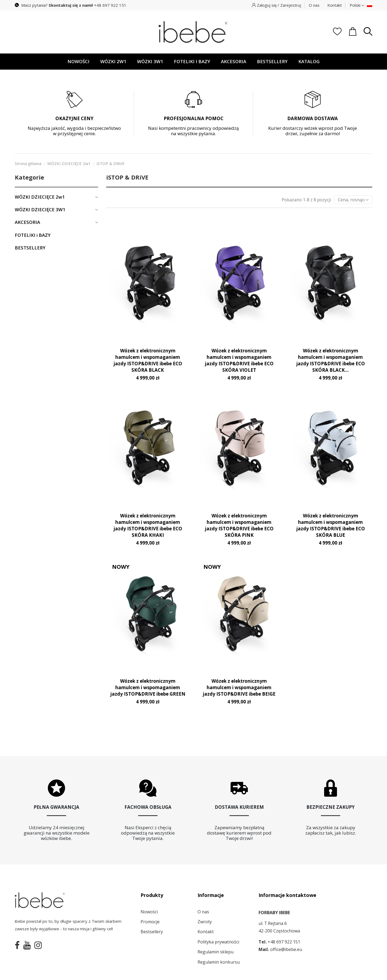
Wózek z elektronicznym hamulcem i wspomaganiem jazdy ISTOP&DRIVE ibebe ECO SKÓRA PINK (239, 525)
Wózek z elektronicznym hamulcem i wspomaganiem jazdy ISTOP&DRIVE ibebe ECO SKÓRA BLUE (331, 525)
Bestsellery (152, 932)
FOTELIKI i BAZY (33, 235)
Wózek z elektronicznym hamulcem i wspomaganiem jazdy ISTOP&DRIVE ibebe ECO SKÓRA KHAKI (148, 525)
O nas (314, 5)
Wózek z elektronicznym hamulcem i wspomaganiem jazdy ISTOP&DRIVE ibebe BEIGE (239, 687)
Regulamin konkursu (219, 962)
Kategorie (29, 177)
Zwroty (205, 922)
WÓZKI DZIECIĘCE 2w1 (40, 197)
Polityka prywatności (218, 942)
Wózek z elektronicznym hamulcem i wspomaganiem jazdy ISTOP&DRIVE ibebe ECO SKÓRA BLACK (148, 360)
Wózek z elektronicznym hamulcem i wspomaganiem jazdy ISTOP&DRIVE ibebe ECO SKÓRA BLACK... (331, 360)
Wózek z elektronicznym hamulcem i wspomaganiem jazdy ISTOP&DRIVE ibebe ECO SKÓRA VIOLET (239, 360)
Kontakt (335, 5)
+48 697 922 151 (110, 5)
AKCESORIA (27, 222)
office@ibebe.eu (286, 949)
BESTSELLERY (30, 248)
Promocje (150, 922)
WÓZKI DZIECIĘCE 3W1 (40, 210)
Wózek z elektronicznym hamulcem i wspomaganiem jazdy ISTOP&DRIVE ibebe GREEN (148, 687)
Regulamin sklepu (216, 952)
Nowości (149, 912)
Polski (357, 5)
